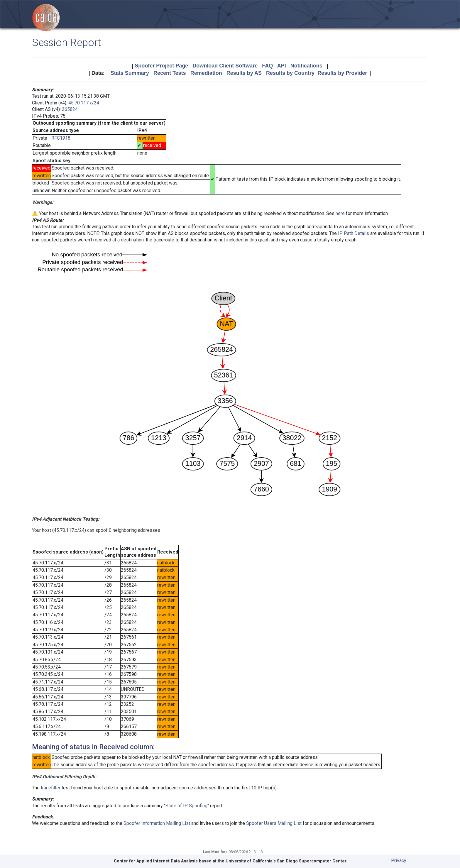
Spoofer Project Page (161, 66)
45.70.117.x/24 (84, 103)
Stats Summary (130, 73)
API (282, 66)
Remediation (206, 73)
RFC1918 (61, 138)
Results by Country (290, 73)
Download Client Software (225, 66)
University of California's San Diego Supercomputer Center (286, 861)
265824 (70, 109)
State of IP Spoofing (186, 806)
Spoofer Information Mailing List (157, 823)
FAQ (267, 66)
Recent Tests (170, 73)
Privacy (399, 861)
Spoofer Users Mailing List (274, 823)
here (340, 213)
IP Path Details (354, 233)
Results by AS (244, 73)
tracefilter (51, 788)
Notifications (306, 66)
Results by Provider (342, 73)
